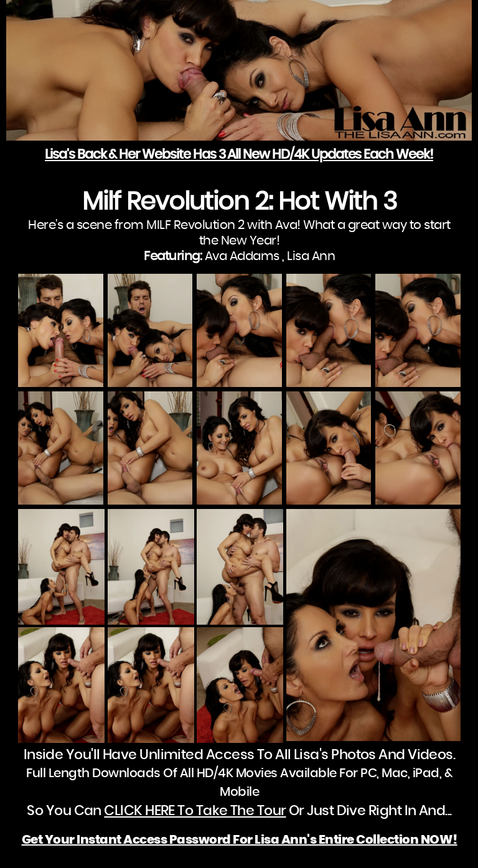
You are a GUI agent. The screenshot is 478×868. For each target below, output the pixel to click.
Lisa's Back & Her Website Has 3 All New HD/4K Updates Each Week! (239, 155)
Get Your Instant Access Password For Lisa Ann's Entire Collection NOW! (240, 840)
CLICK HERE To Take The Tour (195, 811)
